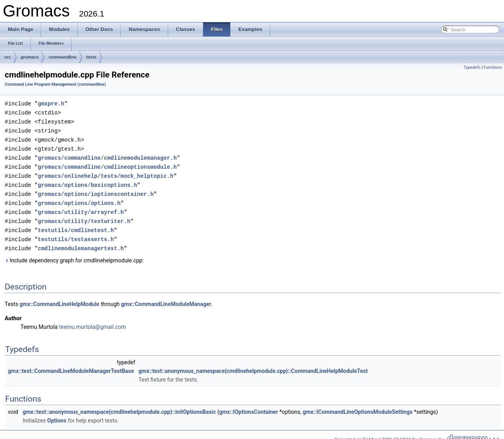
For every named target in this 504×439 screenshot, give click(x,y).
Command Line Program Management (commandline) (55, 84)
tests (91, 57)
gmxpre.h (51, 103)
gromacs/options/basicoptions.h (87, 181)
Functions (493, 67)
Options (57, 414)
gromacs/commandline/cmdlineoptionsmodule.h (107, 164)
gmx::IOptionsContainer (249, 405)
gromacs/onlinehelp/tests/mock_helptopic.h (106, 172)
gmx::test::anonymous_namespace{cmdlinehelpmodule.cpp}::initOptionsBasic (119, 405)
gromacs (30, 57)
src (8, 57)
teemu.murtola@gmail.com (93, 320)
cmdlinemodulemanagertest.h (81, 242)
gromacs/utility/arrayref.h (81, 207)
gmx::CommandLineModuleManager (166, 297)
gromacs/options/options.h (79, 198)
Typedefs (472, 67)
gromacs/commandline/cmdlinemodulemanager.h (107, 155)
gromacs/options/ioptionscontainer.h (96, 190)
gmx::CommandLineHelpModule (60, 297)
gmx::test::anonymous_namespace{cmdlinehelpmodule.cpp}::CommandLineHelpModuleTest (253, 364)
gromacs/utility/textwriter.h (84, 216)
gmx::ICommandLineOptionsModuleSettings (358, 405)
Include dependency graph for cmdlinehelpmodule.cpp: (74, 254)
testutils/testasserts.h (76, 233)
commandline (62, 57)
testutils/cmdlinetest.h (76, 224)
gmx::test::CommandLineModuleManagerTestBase (71, 364)
